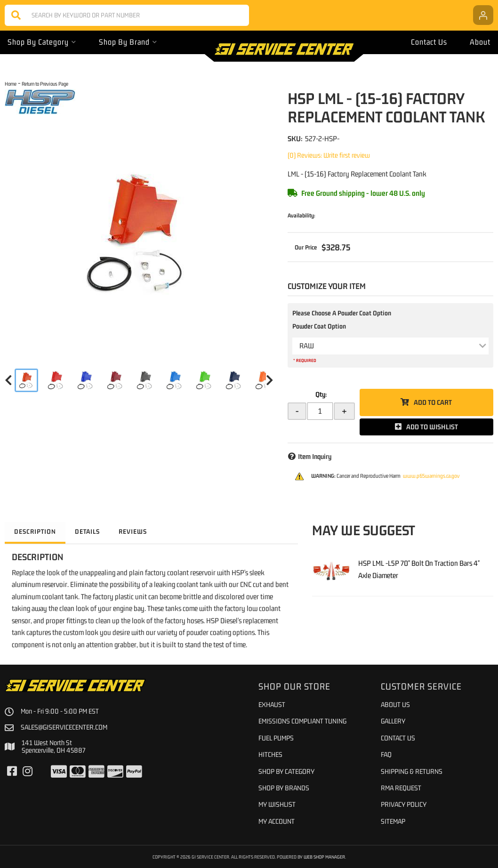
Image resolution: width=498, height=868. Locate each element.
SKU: (295, 138)
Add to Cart (433, 402)
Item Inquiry (315, 456)
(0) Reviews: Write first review (329, 155)
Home (11, 84)
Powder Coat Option (319, 326)
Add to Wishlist (432, 427)
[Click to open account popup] (483, 15)
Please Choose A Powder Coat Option (342, 313)
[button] (127, 15)
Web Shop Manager (324, 857)
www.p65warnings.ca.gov (431, 476)
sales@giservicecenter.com (64, 727)
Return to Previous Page (45, 84)
